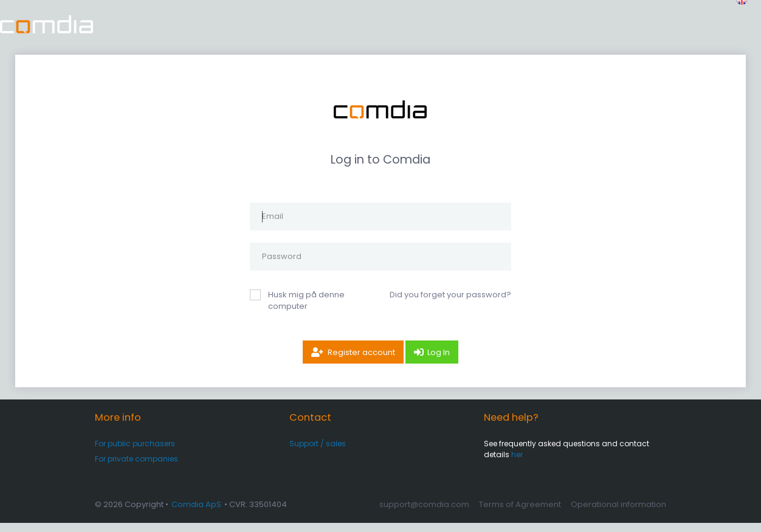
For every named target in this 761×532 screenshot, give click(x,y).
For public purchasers (135, 453)
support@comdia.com (424, 513)
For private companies (136, 468)
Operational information (618, 513)
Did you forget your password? (450, 304)
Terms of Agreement (520, 513)
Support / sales (318, 453)
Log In (439, 361)
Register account (361, 361)
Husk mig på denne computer (306, 310)
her (517, 464)
